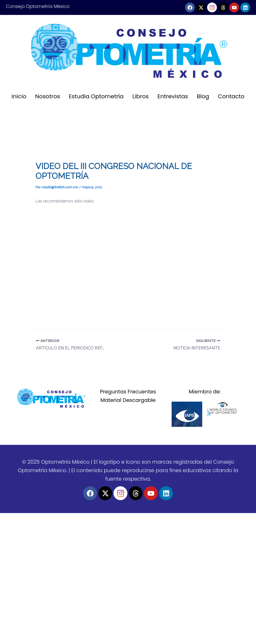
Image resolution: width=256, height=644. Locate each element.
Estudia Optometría (96, 96)
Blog (203, 96)
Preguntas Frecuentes (128, 392)
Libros (140, 96)
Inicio (19, 96)
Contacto (231, 96)
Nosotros (48, 96)
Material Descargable (128, 400)
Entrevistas (173, 96)
